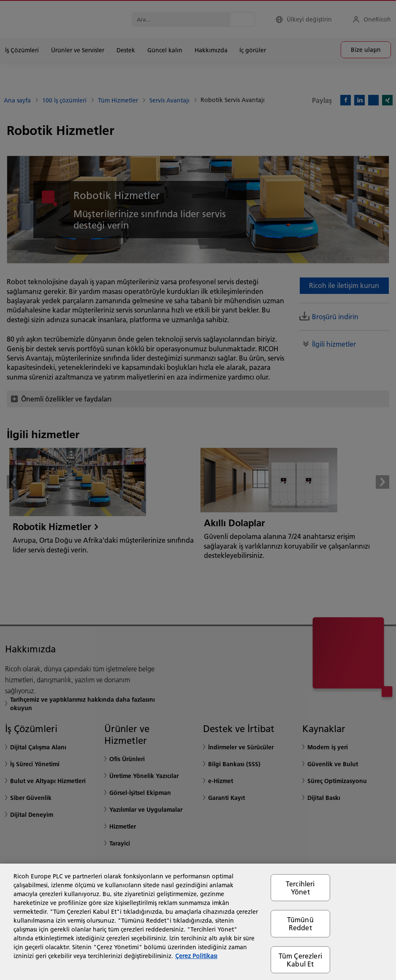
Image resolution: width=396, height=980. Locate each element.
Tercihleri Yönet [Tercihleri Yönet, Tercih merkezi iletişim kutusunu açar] (300, 888)
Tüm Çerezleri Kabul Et (300, 960)
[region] (198, 922)
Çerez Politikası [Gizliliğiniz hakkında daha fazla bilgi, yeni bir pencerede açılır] (196, 956)
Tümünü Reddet (300, 923)
